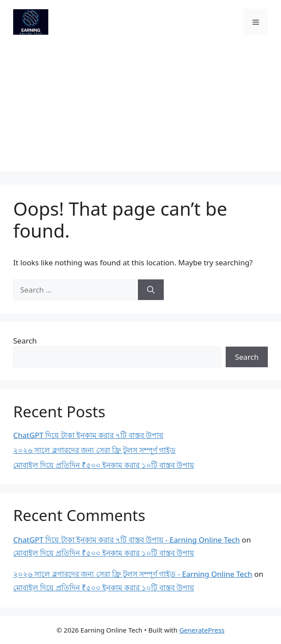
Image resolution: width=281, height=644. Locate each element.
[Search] (151, 290)
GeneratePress (202, 630)
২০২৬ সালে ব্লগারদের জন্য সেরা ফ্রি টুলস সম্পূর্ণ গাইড (94, 450)
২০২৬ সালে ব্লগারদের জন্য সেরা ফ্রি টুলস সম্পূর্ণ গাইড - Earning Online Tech (133, 574)
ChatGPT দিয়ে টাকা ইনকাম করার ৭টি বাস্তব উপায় (88, 435)
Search (25, 341)
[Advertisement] (140, 110)
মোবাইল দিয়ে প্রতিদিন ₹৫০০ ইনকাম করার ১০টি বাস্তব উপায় (104, 465)
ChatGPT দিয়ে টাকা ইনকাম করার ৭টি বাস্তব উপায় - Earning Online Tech (126, 540)
